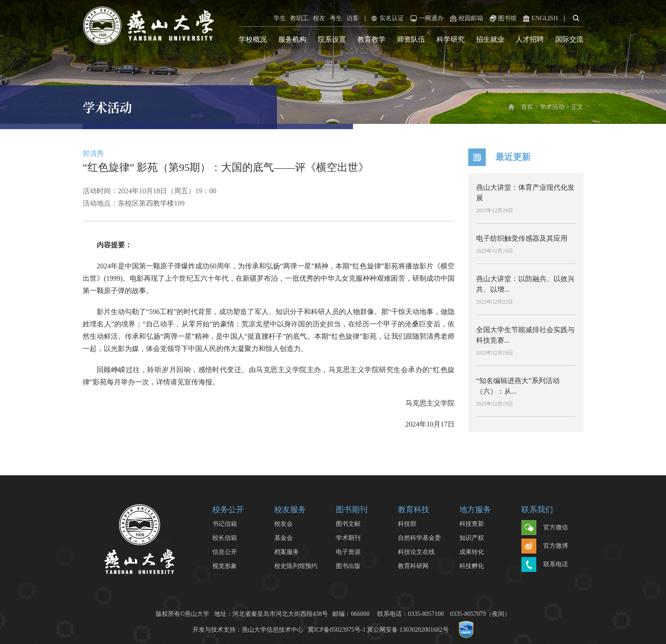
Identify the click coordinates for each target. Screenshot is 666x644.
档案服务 (287, 552)
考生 (336, 18)
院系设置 (332, 39)
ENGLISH (539, 18)
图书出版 (348, 566)
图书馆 (502, 18)
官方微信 (545, 528)
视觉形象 (225, 566)
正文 (577, 107)
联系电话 (545, 565)
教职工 (299, 18)
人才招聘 (530, 39)
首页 (527, 107)
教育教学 (371, 39)
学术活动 (552, 107)
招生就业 (490, 39)
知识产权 (472, 538)
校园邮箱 (466, 18)
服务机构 (292, 39)
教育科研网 (413, 566)
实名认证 (386, 18)
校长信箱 (225, 538)
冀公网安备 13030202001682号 (408, 630)
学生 (280, 18)
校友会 (284, 524)
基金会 (284, 538)
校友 (319, 18)
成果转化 (472, 552)
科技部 (407, 524)
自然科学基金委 (419, 538)
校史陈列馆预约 (296, 566)
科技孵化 (472, 566)
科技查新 (472, 524)
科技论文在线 (416, 552)
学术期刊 (348, 538)
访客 (353, 18)
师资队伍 (411, 39)
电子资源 (348, 552)
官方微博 (545, 546)
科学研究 (451, 39)
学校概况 (253, 39)
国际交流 (569, 39)
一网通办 (426, 18)
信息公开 (225, 552)
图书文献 (348, 524)
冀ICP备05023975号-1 (337, 630)
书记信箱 (225, 524)
